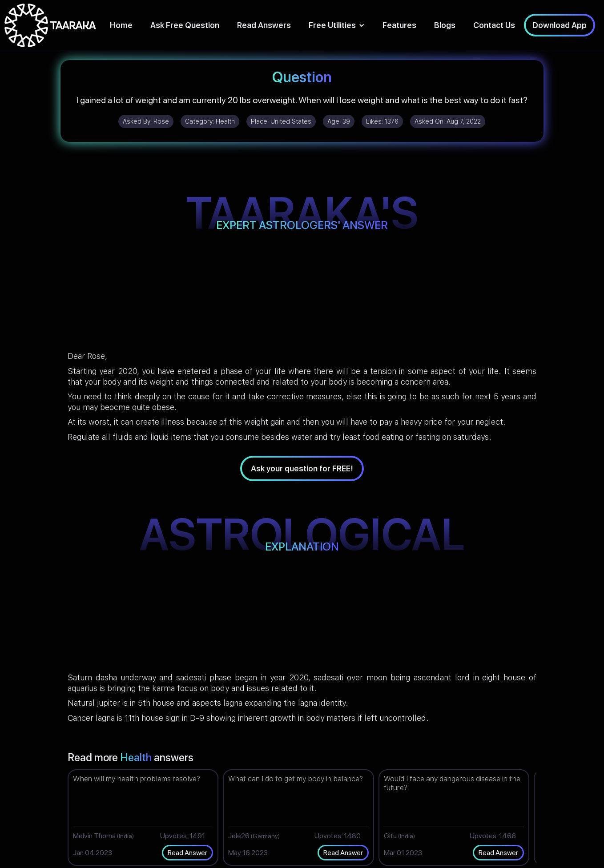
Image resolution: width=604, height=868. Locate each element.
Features (399, 25)
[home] (50, 25)
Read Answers (264, 25)
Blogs (445, 25)
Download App (560, 25)
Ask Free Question (185, 25)
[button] (337, 25)
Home (121, 25)
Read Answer (187, 853)
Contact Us (494, 25)
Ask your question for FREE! (302, 468)
